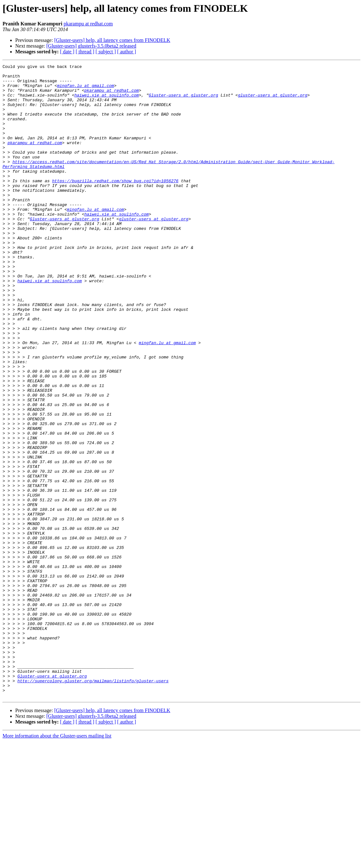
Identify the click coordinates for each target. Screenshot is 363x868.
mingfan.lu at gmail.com (86, 90)
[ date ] (67, 52)
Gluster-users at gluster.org (183, 102)
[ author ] (127, 52)
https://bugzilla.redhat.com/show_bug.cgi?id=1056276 (115, 204)
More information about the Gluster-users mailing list (57, 862)
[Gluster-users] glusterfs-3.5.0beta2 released (91, 46)
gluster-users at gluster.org (272, 102)
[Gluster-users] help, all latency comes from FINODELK (112, 40)
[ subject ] (106, 52)
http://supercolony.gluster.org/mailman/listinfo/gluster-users (93, 805)
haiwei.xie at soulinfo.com (107, 102)
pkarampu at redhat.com (88, 24)
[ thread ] (85, 52)
